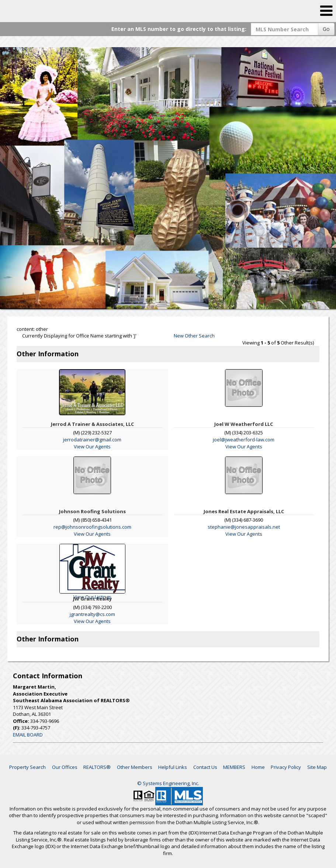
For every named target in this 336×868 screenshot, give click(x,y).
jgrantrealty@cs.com (92, 614)
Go (326, 29)
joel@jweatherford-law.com (244, 440)
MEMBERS (234, 767)
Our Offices (65, 767)
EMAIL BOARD (28, 735)
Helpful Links (173, 767)
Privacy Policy (286, 767)
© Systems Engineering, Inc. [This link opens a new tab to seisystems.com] (168, 783)
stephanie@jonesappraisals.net (244, 527)
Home (258, 767)
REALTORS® (97, 767)
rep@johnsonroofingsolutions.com (92, 527)
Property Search (27, 767)
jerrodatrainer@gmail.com (92, 440)
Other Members (135, 767)
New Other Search (194, 336)
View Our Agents (92, 447)
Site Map (317, 767)
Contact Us (205, 767)
